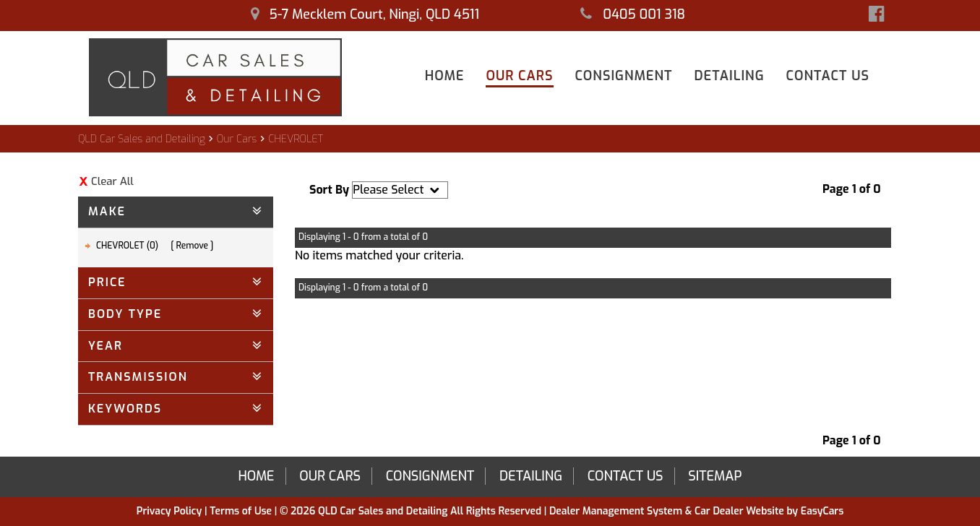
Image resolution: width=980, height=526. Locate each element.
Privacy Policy (171, 511)
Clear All (112, 181)
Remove (193, 246)
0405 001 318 (633, 14)
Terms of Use (242, 511)
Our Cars (519, 76)
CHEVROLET (296, 139)
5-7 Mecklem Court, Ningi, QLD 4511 (365, 14)
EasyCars (822, 511)
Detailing (729, 76)
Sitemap (715, 476)
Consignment (624, 76)
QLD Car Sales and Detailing (142, 139)
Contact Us (828, 76)
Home (445, 76)
